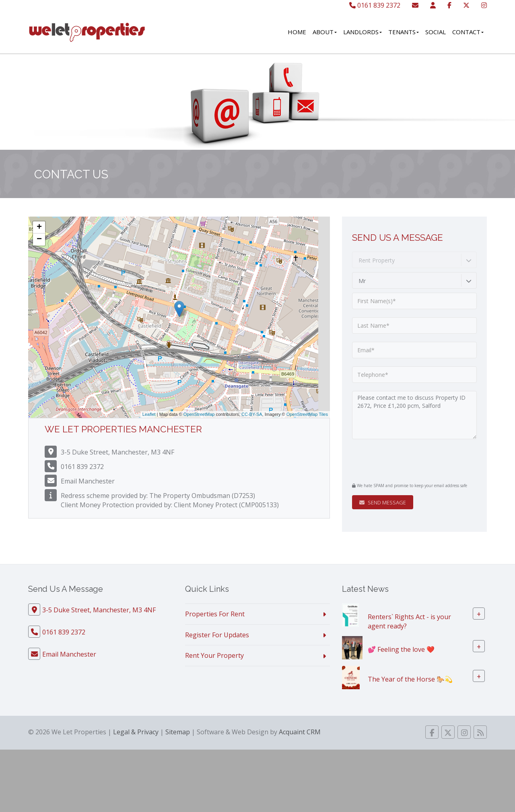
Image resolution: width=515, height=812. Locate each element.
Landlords (363, 32)
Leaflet (149, 414)
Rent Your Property (214, 655)
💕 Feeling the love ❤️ (401, 649)
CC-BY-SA (252, 414)
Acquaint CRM (300, 732)
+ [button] (39, 227)
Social (436, 32)
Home (297, 32)
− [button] (39, 240)
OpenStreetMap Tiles (307, 414)
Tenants (404, 32)
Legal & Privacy (136, 732)
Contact (468, 32)
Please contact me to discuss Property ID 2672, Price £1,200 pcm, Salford (414, 415)
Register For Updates (217, 635)
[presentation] (401, 460)
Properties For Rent (215, 614)
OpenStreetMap (199, 414)
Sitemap (178, 732)
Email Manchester (88, 481)
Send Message (383, 502)
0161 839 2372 (375, 5)
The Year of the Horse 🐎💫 (410, 679)
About (325, 32)
